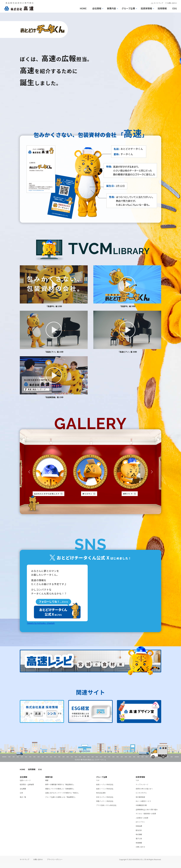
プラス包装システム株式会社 (108, 807)
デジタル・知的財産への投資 (148, 818)
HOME (83, 8)
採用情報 (162, 8)
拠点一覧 (23, 798)
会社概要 (23, 790)
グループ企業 (128, 8)
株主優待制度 (141, 798)
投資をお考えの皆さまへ (146, 790)
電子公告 (139, 843)
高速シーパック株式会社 (106, 786)
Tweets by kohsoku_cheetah (41, 625)
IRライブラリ (141, 827)
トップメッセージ (143, 786)
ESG (175, 8)
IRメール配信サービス (145, 803)
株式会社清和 (102, 794)
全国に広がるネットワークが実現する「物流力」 (65, 794)
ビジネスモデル (142, 794)
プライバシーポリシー (55, 864)
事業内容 (111, 8)
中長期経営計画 (142, 807)
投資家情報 (146, 8)
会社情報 (97, 8)
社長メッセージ (26, 782)
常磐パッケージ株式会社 (106, 803)
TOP (98, 782)
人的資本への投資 (143, 823)
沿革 (22, 794)
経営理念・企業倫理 (28, 786)
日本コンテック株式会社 (106, 798)
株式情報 (139, 839)
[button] (29, 471)
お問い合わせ (171, 3)
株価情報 (139, 847)
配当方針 (139, 835)
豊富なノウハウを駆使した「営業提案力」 (63, 790)
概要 (47, 782)
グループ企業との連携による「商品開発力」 (64, 798)
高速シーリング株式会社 (106, 790)
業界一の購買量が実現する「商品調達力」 (63, 786)
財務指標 (139, 831)
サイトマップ (156, 3)
